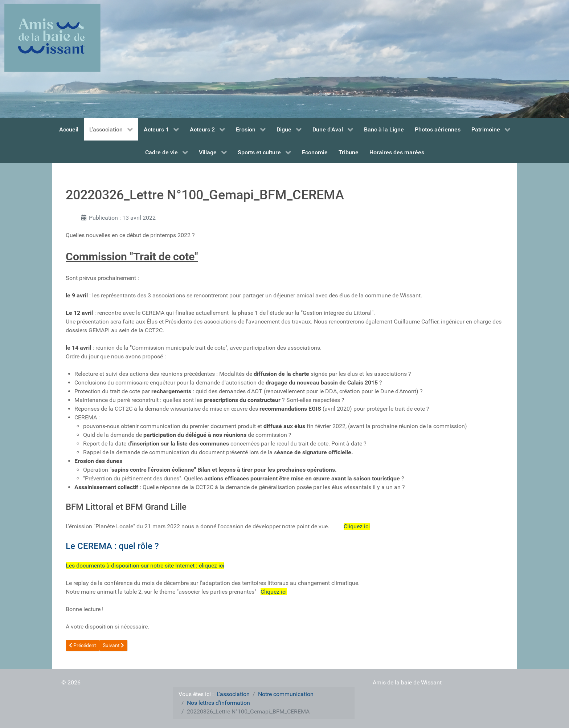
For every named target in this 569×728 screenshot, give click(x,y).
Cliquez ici (357, 526)
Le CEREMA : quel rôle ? (112, 546)
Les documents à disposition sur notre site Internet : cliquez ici (145, 566)
